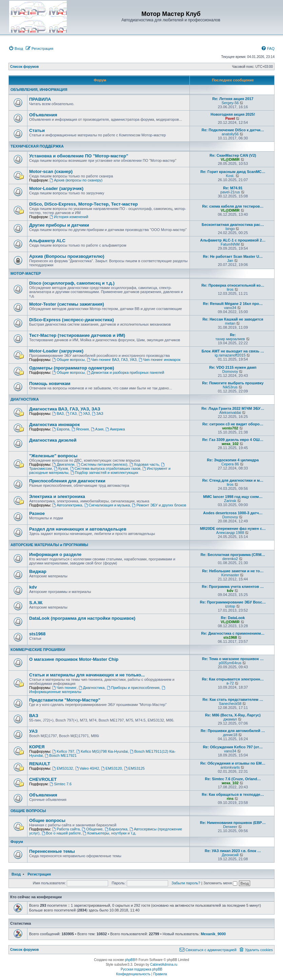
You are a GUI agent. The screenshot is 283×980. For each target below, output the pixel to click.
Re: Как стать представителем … (233, 699)
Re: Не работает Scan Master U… (233, 256)
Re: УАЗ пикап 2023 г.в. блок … (233, 851)
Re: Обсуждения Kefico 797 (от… (233, 747)
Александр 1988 (230, 533)
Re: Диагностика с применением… (233, 633)
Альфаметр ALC (47, 241)
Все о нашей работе (61, 833)
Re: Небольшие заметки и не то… (233, 571)
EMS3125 (134, 768)
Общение (92, 829)
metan (230, 323)
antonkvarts (230, 767)
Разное (37, 513)
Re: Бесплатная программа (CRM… (233, 555)
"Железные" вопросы (53, 456)
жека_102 (230, 444)
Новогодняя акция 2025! (233, 114)
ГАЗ (71, 414)
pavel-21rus (230, 192)
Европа (61, 429)
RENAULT (40, 764)
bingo (230, 229)
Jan (230, 261)
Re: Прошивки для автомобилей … (233, 731)
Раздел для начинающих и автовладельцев (78, 529)
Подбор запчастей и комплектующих (104, 473)
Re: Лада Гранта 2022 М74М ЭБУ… (233, 408)
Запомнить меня (220, 883)
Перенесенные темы (52, 851)
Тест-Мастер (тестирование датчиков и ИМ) (77, 335)
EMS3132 (63, 768)
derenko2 (230, 559)
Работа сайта (66, 829)
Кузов (61, 468)
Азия (97, 429)
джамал (230, 719)
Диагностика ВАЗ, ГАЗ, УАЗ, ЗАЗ (65, 409)
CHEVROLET (43, 779)
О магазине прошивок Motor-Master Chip (74, 659)
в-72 (230, 683)
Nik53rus (230, 387)
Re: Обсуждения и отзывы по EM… (233, 763)
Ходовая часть (144, 464)
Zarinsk (230, 501)
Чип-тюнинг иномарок (160, 360)
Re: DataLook (233, 618)
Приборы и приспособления (133, 688)
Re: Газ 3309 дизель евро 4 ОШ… (233, 440)
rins (230, 799)
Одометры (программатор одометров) (72, 368)
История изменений (69, 217)
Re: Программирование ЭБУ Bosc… (233, 602)
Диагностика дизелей (53, 440)
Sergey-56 (230, 103)
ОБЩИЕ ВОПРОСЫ (28, 811)
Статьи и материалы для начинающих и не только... (87, 675)
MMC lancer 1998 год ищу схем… (233, 497)
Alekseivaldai (230, 412)
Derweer (230, 827)
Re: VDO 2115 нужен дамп (233, 367)
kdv (33, 587)
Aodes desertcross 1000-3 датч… (233, 513)
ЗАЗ (97, 414)
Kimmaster (230, 575)
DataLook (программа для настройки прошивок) (82, 618)
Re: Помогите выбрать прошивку (233, 383)
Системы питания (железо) (102, 464)
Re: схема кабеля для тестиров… (233, 206)
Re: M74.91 (233, 188)
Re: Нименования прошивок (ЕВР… (233, 823)
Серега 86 (230, 464)
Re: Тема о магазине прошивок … (233, 659)
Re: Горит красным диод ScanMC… (233, 172)
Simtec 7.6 (60, 784)
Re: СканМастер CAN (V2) (233, 155)
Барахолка (116, 829)
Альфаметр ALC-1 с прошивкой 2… (233, 240)
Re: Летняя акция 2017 (233, 99)
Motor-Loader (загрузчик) (56, 188)
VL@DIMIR (230, 159)
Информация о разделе (55, 554)
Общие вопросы (68, 360)
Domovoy (230, 371)
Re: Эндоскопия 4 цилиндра (233, 460)
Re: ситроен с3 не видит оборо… (233, 424)
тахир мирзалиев (230, 339)
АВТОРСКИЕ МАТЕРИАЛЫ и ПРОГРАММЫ (49, 545)
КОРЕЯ (37, 747)
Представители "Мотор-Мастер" (65, 700)
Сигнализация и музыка (107, 505)
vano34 (230, 308)
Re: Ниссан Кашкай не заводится (233, 319)
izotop (230, 606)
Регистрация (39, 874)
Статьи (37, 130)
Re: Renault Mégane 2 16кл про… (233, 304)
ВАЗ (58, 414)
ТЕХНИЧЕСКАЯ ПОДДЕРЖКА (37, 146)
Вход (16, 874)
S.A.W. (36, 603)
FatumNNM (230, 244)
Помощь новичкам (50, 383)
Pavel (230, 118)
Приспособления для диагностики (67, 481)
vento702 (230, 428)
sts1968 (37, 634)
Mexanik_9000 (213, 934)
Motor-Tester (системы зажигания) (67, 304)
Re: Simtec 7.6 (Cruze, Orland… (233, 779)
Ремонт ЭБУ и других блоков (159, 505)
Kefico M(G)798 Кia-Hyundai (102, 751)
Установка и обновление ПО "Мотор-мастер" (79, 156)
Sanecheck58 (230, 704)
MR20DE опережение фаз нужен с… (233, 529)
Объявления (43, 115)
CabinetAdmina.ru (164, 965)
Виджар (38, 571)
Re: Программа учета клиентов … (233, 587)
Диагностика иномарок (54, 425)
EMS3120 (111, 768)
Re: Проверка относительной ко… (233, 285)
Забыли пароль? (186, 883)
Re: (233, 335)
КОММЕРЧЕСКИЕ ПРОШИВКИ (38, 650)
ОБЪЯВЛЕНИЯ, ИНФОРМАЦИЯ (39, 90)
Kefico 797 (63, 751)
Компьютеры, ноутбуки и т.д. (110, 833)
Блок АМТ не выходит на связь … (233, 351)
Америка (115, 429)
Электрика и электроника (57, 496)
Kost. (230, 176)
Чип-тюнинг (64, 688)
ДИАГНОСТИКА (25, 399)
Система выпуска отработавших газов (105, 468)
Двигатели (63, 464)
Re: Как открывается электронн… (233, 679)
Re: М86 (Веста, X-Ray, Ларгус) (233, 715)
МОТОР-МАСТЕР (26, 273)
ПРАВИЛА (40, 99)
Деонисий (230, 855)
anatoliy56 (230, 134)
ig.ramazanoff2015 (230, 355)
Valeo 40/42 (87, 768)
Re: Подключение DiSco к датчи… (233, 130)
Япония (80, 429)
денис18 (230, 735)
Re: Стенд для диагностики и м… (233, 480)
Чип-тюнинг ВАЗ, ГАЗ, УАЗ (112, 360)
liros (230, 289)
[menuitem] (16, 49)
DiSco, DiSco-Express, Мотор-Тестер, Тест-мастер (84, 204)
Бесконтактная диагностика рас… (233, 225)
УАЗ (84, 414)
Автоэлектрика (67, 505)
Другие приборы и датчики (59, 225)
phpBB (130, 960)
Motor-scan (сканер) (51, 171)
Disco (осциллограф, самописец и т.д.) (72, 283)
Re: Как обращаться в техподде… (233, 794)
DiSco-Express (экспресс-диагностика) (72, 320)
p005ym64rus (230, 663)
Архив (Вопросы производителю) (67, 256)
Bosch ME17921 (61, 755)
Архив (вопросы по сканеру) (76, 180)
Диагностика (92, 688)
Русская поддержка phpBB (141, 969)
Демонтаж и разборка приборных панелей (125, 372)
